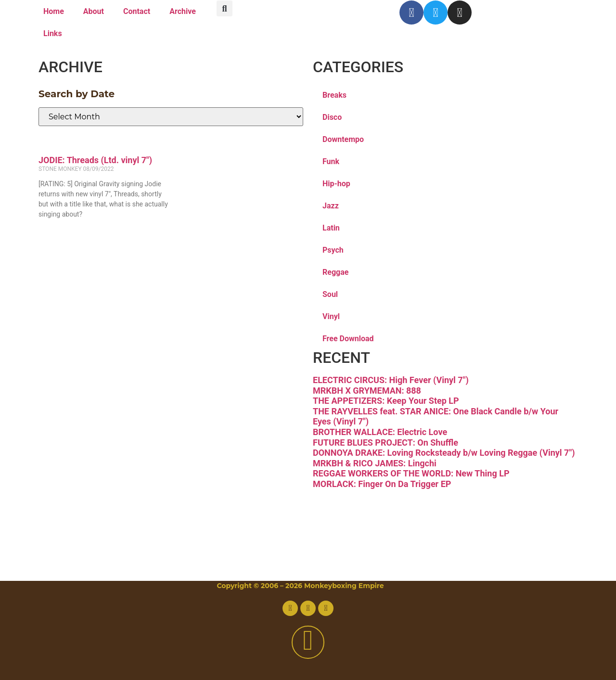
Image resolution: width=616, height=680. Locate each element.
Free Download (348, 339)
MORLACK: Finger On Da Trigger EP (382, 484)
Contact (137, 11)
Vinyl (331, 316)
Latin (331, 228)
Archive (183, 11)
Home (54, 11)
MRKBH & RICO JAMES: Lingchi (375, 463)
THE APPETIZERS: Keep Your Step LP (386, 401)
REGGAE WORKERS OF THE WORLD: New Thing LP (411, 473)
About (94, 11)
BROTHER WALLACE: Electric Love (380, 432)
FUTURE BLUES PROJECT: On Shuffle (385, 443)
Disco (332, 117)
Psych (333, 250)
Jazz (331, 206)
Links (53, 33)
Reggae (335, 272)
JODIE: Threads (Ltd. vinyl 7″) (95, 160)
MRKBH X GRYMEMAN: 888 (367, 391)
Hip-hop (336, 184)
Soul (330, 294)
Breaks (334, 95)
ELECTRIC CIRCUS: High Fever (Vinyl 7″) (391, 380)
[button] (225, 8)
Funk (331, 161)
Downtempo (343, 139)
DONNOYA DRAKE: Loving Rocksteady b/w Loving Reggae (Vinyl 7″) (444, 453)
